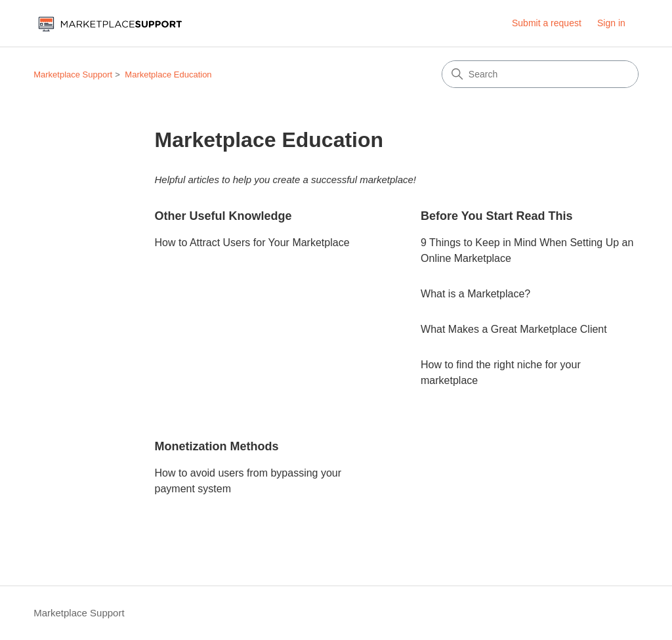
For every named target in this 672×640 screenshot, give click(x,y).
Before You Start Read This (496, 216)
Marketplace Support (73, 75)
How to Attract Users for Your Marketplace (252, 243)
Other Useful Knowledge (223, 216)
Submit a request (547, 23)
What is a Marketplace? (475, 294)
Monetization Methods (217, 446)
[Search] (540, 74)
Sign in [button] (611, 23)
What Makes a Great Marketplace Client (514, 329)
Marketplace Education (168, 75)
